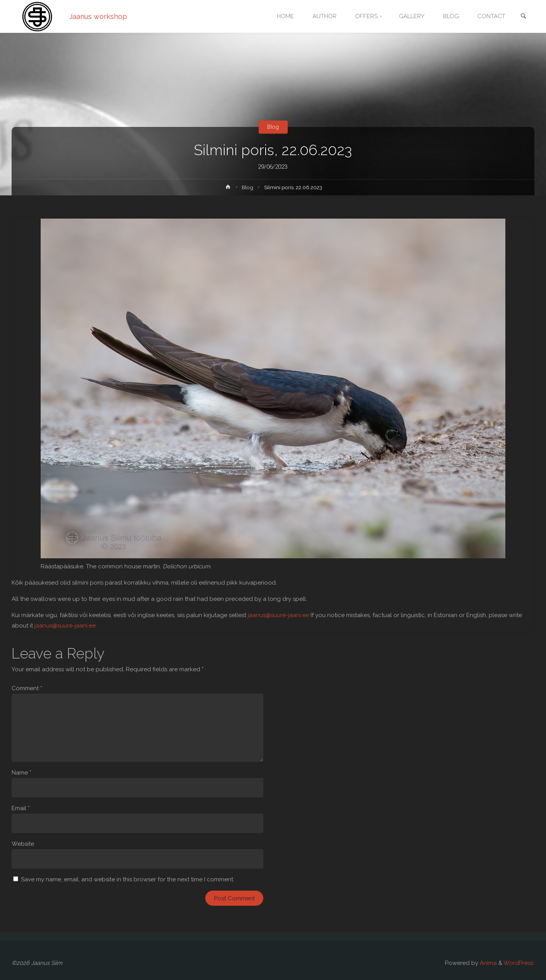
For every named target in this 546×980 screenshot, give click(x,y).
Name (21, 773)
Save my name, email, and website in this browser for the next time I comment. (128, 879)
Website (23, 844)
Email (21, 808)
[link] (523, 17)
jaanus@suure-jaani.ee (278, 615)
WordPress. (519, 963)
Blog (273, 127)
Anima (488, 963)
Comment (27, 688)
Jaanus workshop (98, 16)
